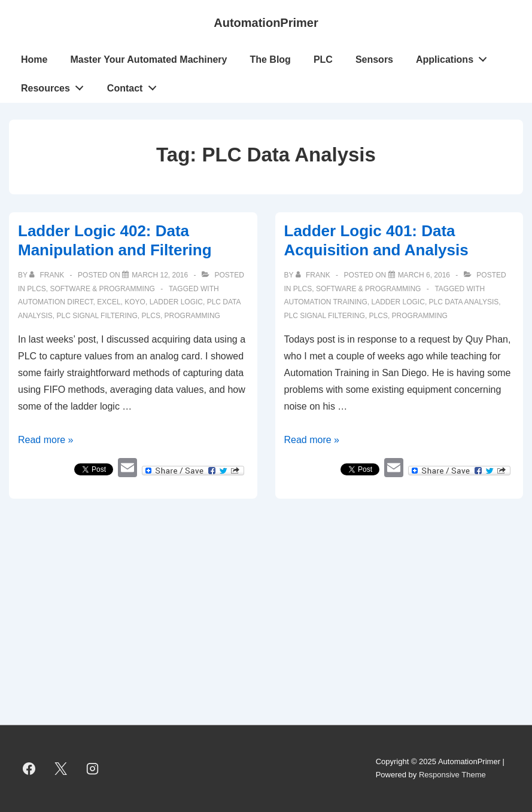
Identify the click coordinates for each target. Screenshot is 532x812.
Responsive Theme (452, 775)
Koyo (135, 302)
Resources (56, 86)
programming (192, 316)
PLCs (36, 289)
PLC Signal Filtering (97, 316)
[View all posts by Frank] (48, 275)
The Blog (270, 59)
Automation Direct (56, 302)
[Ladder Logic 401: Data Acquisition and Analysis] (424, 275)
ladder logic (176, 302)
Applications (455, 57)
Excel (109, 302)
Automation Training (326, 302)
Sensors (374, 59)
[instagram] (93, 768)
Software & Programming (102, 289)
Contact (135, 86)
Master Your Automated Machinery (148, 59)
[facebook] (29, 768)
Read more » (46, 440)
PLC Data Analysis (464, 302)
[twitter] (61, 768)
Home (34, 59)
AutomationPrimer (266, 23)
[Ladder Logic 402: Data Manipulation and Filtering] (160, 275)
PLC (323, 59)
